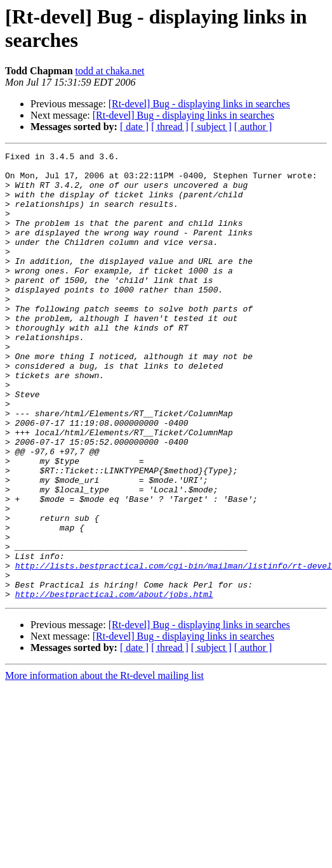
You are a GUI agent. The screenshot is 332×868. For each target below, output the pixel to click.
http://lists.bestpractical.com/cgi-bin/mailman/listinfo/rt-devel (174, 649)
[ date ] (134, 127)
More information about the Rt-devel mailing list (104, 765)
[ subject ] (211, 127)
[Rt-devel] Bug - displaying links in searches (199, 104)
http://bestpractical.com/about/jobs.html (114, 683)
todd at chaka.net (110, 71)
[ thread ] (170, 127)
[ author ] (253, 127)
